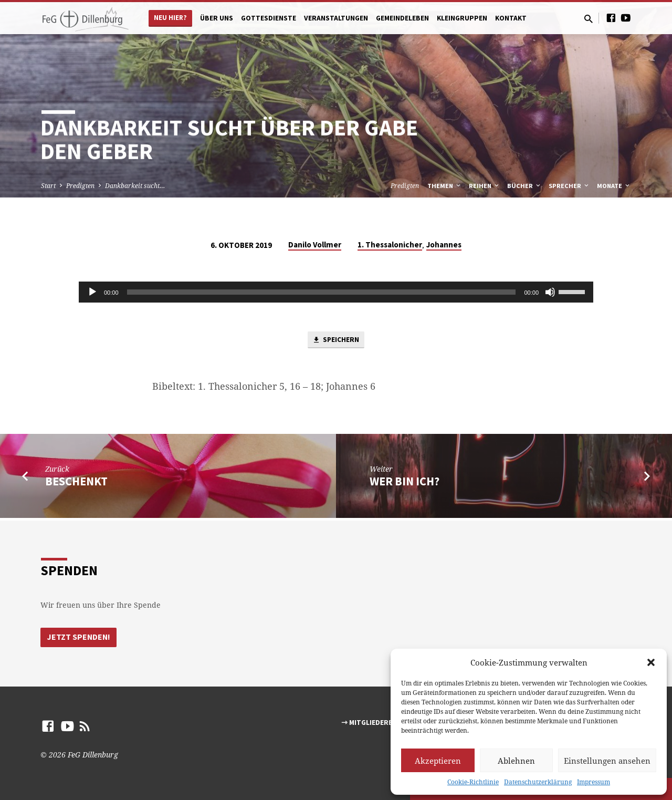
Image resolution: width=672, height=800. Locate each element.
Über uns (217, 18)
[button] (651, 662)
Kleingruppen (462, 18)
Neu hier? (170, 18)
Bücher (524, 186)
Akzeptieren (438, 761)
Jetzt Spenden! (79, 637)
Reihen (485, 186)
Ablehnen (516, 761)
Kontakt (511, 18)
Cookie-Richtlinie (473, 782)
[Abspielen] (92, 292)
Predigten (80, 186)
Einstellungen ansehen (607, 761)
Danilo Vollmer (315, 245)
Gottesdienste (269, 18)
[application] (336, 292)
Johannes (444, 245)
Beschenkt (76, 483)
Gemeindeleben (402, 18)
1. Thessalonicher (390, 245)
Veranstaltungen (336, 18)
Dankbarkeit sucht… (135, 186)
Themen (445, 186)
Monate (614, 186)
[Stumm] (550, 292)
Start (48, 186)
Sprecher (569, 186)
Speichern (336, 341)
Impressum (594, 782)
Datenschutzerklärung (538, 782)
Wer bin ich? (405, 483)
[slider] (322, 292)
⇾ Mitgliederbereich (379, 723)
